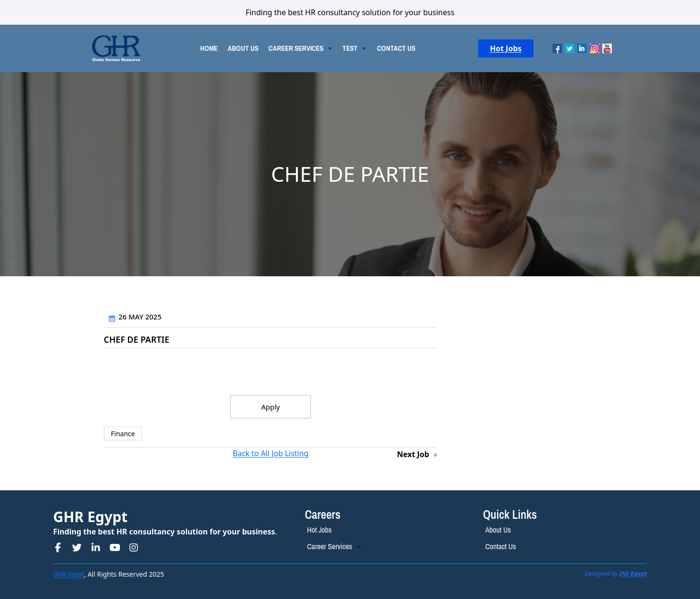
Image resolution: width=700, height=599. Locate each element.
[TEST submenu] (364, 47)
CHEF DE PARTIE (137, 340)
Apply (271, 407)
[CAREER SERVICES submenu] (330, 47)
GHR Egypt (90, 517)
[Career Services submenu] (359, 546)
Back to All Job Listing (271, 453)
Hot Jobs (506, 48)
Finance (123, 434)
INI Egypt (633, 573)
